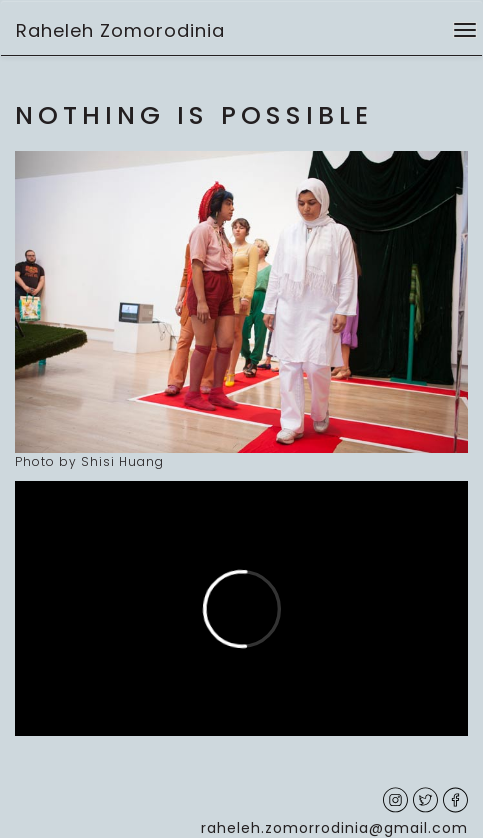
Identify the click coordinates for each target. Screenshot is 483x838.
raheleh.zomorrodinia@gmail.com (334, 828)
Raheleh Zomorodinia (120, 30)
